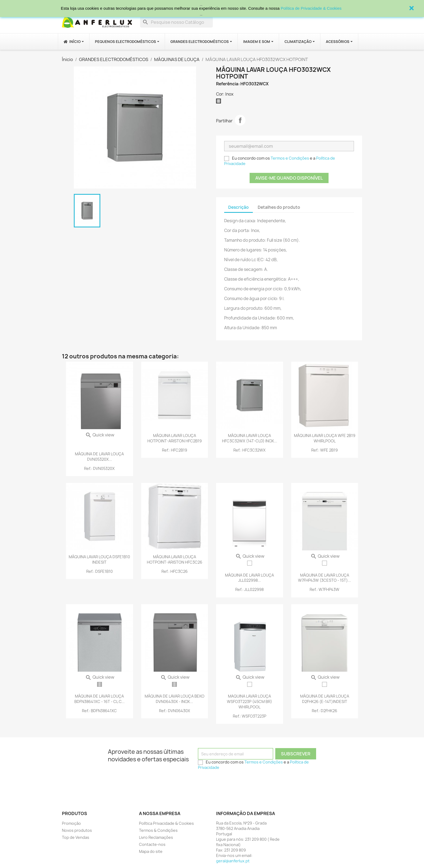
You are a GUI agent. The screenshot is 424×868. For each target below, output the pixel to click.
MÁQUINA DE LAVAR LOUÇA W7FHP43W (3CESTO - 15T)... (324, 578)
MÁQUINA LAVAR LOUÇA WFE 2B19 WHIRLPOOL (325, 438)
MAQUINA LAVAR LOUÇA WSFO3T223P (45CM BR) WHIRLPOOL (249, 702)
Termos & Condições (158, 830)
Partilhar (240, 120)
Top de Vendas (76, 837)
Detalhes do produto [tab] (279, 207)
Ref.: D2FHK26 (324, 711)
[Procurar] (176, 22)
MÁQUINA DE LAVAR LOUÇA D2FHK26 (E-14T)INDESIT (325, 699)
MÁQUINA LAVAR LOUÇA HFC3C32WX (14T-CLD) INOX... (250, 438)
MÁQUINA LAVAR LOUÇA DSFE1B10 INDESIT (99, 559)
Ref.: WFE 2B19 (324, 450)
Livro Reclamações (156, 837)
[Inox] (220, 102)
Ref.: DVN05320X (99, 468)
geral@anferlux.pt (233, 861)
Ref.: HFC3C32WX (249, 450)
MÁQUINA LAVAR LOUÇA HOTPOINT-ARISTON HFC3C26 (175, 559)
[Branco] (250, 563)
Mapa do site (151, 851)
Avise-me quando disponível (289, 178)
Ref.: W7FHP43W (324, 589)
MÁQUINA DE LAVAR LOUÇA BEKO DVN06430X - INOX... (175, 699)
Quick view (100, 435)
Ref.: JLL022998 (249, 589)
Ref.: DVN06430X (175, 711)
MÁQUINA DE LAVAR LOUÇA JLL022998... (249, 578)
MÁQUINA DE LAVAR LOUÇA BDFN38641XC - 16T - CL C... (100, 699)
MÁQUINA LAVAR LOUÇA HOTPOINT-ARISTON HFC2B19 (175, 438)
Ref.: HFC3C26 (175, 571)
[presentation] (239, 783)
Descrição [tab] (239, 207)
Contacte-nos (152, 844)
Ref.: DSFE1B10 (100, 571)
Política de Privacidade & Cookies (311, 8)
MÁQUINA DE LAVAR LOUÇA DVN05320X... (99, 457)
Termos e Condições (290, 158)
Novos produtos (77, 830)
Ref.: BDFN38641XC (99, 711)
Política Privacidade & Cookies (166, 823)
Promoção (71, 823)
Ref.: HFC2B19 (175, 450)
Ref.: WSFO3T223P (250, 716)
